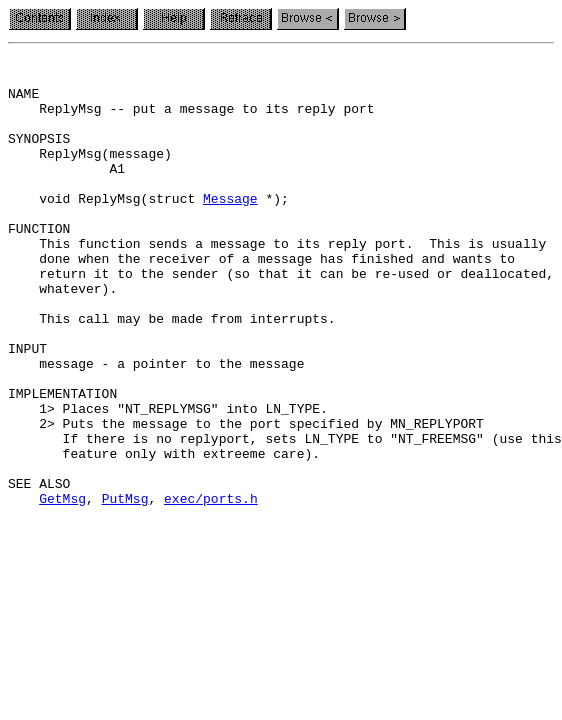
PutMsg (125, 588)
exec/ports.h (211, 588)
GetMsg (62, 588)
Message (230, 228)
